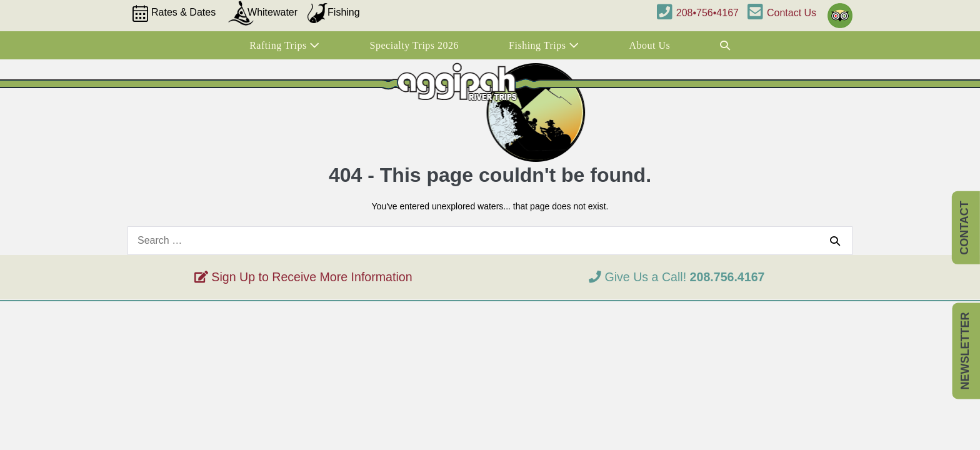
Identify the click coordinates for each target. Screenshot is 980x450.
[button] (725, 46)
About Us (650, 45)
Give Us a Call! (677, 277)
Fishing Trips (544, 45)
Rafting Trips (284, 45)
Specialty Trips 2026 (414, 45)
